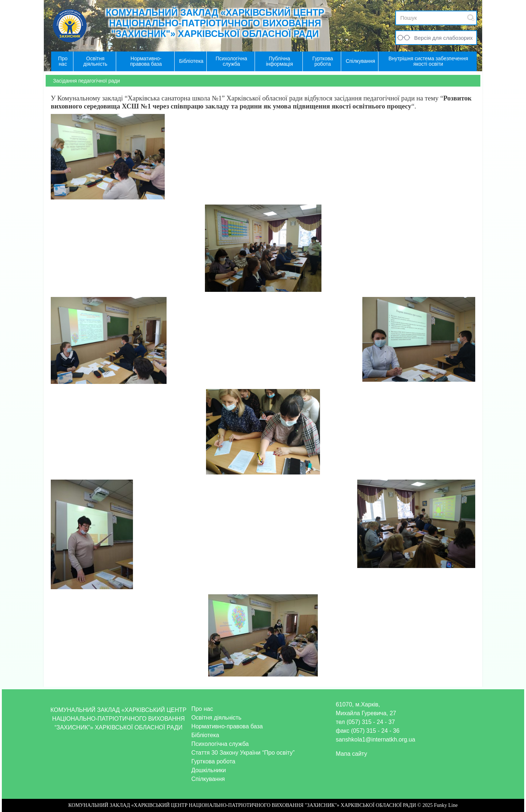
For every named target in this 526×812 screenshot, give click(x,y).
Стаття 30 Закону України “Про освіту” (243, 753)
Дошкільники (209, 770)
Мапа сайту (351, 754)
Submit (471, 18)
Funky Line (446, 805)
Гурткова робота (214, 761)
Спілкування (208, 779)
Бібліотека (205, 735)
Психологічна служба (220, 744)
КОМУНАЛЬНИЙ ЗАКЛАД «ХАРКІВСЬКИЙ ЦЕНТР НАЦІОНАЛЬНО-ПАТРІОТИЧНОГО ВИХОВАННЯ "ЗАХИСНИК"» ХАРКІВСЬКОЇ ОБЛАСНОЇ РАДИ (215, 23)
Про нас (202, 709)
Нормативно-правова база (227, 726)
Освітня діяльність (216, 718)
